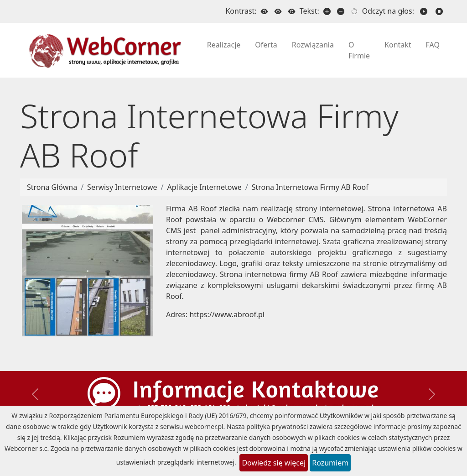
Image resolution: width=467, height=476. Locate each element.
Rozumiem (330, 463)
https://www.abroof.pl (227, 314)
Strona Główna (52, 187)
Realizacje (224, 45)
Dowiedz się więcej (274, 463)
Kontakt (398, 45)
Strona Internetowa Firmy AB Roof (310, 187)
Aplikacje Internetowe (205, 187)
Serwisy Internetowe (122, 187)
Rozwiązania (313, 45)
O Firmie (359, 50)
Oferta (266, 45)
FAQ (433, 45)
